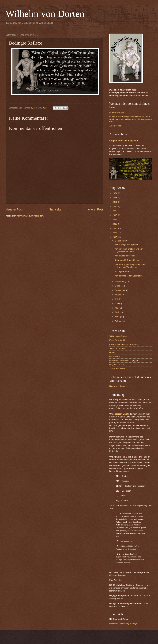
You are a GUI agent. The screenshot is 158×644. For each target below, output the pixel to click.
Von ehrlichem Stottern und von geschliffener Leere (129, 250)
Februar (119, 321)
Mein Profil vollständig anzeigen (124, 623)
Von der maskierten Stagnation (128, 276)
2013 (115, 237)
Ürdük (112, 352)
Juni (117, 303)
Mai (117, 308)
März (117, 317)
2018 (115, 215)
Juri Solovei (143, 96)
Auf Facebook (116, 126)
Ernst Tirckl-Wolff (117, 340)
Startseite (55, 210)
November (120, 282)
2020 (115, 206)
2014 (115, 233)
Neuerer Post (14, 210)
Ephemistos (115, 356)
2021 (115, 202)
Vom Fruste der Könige (125, 256)
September (120, 290)
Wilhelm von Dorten (45, 14)
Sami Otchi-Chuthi (118, 348)
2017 (115, 220)
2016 (115, 224)
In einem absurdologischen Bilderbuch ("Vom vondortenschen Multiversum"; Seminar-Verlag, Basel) (131, 119)
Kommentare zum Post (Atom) (30, 216)
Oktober (119, 286)
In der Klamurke (117, 113)
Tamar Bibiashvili (117, 369)
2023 (115, 198)
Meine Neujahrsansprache (126, 244)
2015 (115, 228)
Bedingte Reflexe (122, 271)
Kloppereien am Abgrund (124, 141)
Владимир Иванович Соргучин (124, 360)
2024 (115, 193)
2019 (115, 211)
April (117, 312)
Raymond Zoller (117, 365)
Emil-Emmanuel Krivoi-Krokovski (124, 344)
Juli (117, 299)
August (118, 295)
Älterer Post (95, 210)
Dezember (120, 241)
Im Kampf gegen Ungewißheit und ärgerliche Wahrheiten (130, 266)
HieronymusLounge (118, 386)
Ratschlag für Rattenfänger (127, 260)
